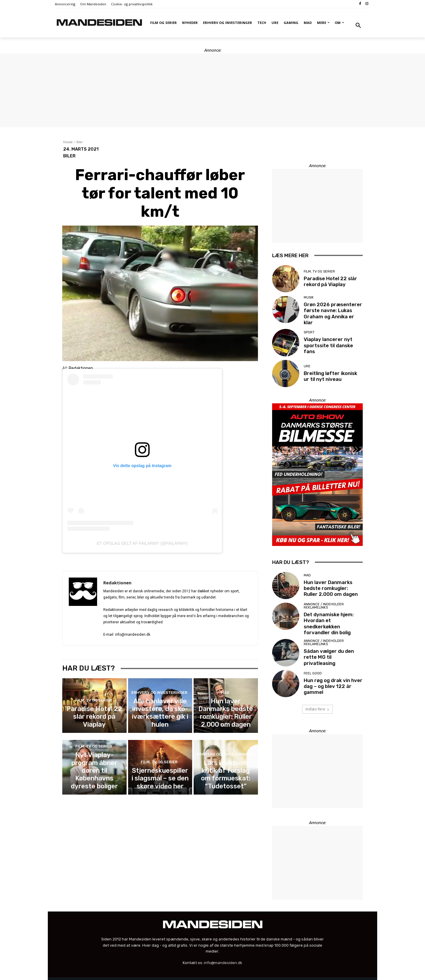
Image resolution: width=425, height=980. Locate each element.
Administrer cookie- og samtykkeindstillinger (153, 975)
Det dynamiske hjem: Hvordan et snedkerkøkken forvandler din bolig (333, 618)
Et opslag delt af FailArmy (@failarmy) (142, 543)
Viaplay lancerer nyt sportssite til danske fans (332, 343)
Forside (68, 142)
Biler (80, 142)
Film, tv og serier (94, 710)
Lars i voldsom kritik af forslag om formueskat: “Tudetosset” (226, 776)
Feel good (313, 666)
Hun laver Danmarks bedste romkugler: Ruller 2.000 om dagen (226, 717)
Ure (307, 365)
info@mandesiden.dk (223, 954)
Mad (225, 705)
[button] (358, 26)
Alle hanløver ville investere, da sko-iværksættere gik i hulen (160, 717)
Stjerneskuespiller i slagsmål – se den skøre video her (160, 776)
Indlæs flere (317, 701)
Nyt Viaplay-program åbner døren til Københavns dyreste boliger (94, 773)
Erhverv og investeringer (159, 705)
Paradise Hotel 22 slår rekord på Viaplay (94, 720)
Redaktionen (117, 583)
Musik (309, 300)
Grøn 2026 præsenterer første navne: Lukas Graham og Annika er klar (331, 312)
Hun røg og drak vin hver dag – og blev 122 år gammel (330, 678)
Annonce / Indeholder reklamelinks (324, 605)
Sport (309, 334)
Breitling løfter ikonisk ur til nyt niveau (331, 374)
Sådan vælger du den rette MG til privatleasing (333, 649)
